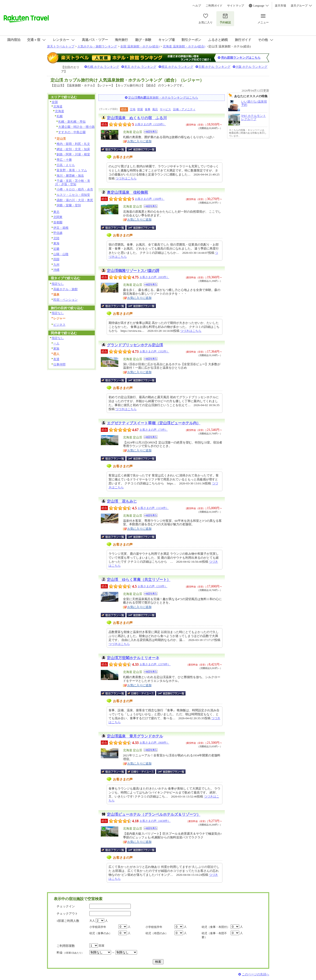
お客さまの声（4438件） (155, 821)
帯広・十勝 (64, 160)
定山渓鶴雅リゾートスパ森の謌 (133, 271)
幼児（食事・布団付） (216, 927)
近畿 (56, 249)
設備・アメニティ (184, 109)
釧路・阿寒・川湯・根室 (73, 154)
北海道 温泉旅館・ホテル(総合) (184, 46)
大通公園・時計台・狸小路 (76, 127)
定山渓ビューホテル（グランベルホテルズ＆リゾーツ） (154, 814)
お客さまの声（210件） (153, 586)
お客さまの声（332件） (154, 351)
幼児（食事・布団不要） (214, 935)
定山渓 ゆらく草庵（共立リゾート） (139, 580)
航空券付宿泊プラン (141, 149)
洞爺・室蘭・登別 (69, 205)
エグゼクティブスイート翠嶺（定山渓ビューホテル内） (154, 423)
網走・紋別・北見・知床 (73, 149)
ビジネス (59, 325)
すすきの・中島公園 (72, 132)
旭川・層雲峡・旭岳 (70, 176)
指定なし (58, 284)
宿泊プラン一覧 (115, 149)
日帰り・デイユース (141, 693)
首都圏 (58, 222)
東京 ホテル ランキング (140, 67)
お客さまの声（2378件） (155, 664)
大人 (92, 921)
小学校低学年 (154, 927)
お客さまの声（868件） (154, 743)
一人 (56, 343)
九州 (56, 265)
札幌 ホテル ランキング (103, 67)
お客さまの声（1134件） (153, 508)
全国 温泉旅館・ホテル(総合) (140, 46)
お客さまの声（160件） (150, 199)
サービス (165, 109)
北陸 (56, 238)
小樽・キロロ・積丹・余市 (75, 189)
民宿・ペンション (65, 300)
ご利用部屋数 (66, 946)
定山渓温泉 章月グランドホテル (135, 736)
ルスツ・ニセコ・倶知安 (73, 195)
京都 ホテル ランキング (214, 67)
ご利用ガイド (214, 6)
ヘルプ (197, 6)
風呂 (155, 109)
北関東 (58, 217)
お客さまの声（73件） (154, 430)
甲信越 (58, 233)
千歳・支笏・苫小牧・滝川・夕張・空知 (73, 182)
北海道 (58, 106)
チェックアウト (67, 914)
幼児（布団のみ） (157, 933)
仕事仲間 (59, 364)
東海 (56, 243)
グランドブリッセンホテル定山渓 (135, 345)
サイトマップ (236, 6)
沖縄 (56, 270)
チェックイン (66, 906)
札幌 (60, 116)
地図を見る (151, 132)
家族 (56, 349)
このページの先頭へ (256, 974)
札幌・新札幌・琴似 (72, 122)
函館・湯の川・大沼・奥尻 (75, 200)
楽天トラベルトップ (61, 46)
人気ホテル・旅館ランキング (97, 46)
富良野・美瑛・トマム (72, 170)
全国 (55, 102)
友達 (56, 359)
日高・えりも (66, 165)
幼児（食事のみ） (101, 933)
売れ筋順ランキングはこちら (241, 58)
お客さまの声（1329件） (151, 124)
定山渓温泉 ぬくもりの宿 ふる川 (137, 118)
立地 (133, 109)
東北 (56, 212)
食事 (148, 109)
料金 (70, 953)
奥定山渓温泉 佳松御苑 (127, 192)
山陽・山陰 (61, 254)
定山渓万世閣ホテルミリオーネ (133, 658)
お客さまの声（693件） (154, 277)
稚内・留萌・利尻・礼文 (73, 144)
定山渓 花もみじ (122, 501)
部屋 (140, 109)
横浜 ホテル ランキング (177, 67)
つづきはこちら (126, 178)
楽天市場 (280, 6)
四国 (56, 259)
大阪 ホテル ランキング (252, 67)
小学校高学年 (98, 927)
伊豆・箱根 (61, 228)
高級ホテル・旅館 (65, 289)
